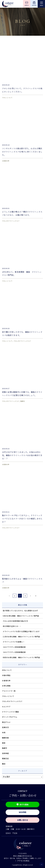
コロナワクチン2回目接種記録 (14, 647)
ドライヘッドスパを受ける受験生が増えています (21, 631)
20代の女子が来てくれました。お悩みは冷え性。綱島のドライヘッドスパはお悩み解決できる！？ (22, 455)
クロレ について (7, 98)
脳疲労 (23, 401)
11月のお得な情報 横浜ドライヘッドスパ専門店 (21, 637)
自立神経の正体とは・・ (12, 626)
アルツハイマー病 (9, 691)
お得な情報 (6, 686)
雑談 (4, 764)
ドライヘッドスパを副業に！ (14, 642)
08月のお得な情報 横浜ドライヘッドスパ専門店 (21, 657)
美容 (4, 743)
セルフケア (6, 707)
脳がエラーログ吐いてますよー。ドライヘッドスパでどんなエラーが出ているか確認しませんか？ (22, 518)
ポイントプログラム (10, 717)
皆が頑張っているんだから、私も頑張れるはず (20, 611)
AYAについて (7, 670)
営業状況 (5, 727)
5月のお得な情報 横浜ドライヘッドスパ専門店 (21, 616)
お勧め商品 (6, 675)
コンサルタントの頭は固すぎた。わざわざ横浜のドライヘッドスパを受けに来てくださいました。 (22, 152)
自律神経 (5, 753)
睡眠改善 (5, 738)
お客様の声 (6, 161)
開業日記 (5, 758)
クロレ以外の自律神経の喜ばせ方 (15, 621)
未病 (4, 732)
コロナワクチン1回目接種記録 (14, 652)
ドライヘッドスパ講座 (10, 712)
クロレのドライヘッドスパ (11, 221)
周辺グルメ (6, 722)
